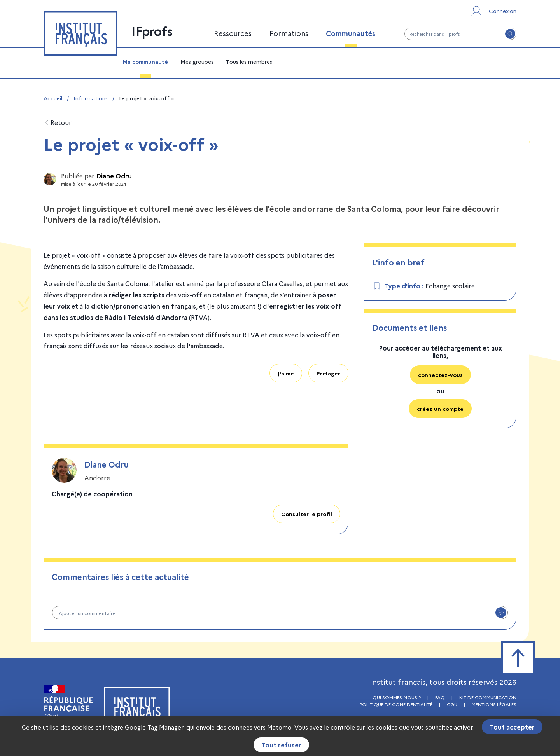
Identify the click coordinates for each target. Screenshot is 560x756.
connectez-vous (440, 375)
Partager (328, 373)
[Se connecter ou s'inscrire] (493, 11)
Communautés (351, 33)
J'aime (286, 373)
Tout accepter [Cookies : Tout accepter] (512, 727)
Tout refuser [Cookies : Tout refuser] (281, 745)
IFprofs (152, 30)
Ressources (233, 33)
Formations (289, 33)
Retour (58, 123)
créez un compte (440, 409)
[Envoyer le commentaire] (501, 613)
